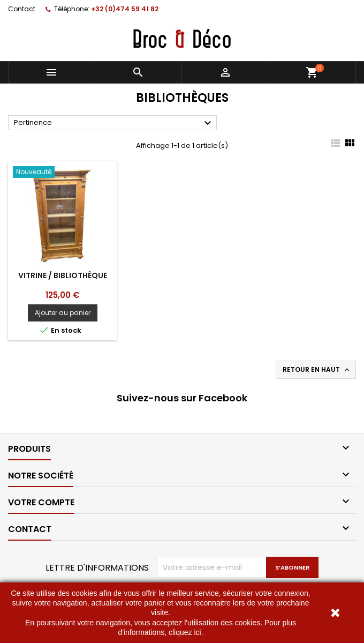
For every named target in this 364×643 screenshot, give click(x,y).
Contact (22, 9)
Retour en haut (317, 370)
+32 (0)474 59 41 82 (125, 9)
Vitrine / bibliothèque (63, 275)
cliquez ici (185, 632)
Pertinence (114, 123)
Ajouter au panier (63, 313)
